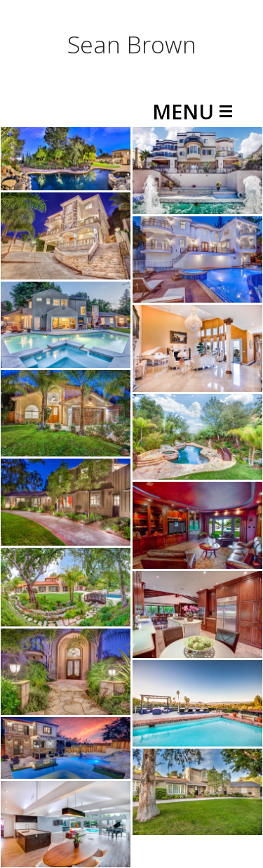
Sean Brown (132, 44)
